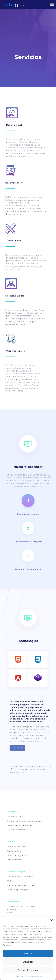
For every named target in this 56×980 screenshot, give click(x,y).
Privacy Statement (34, 976)
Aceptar (28, 954)
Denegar (28, 962)
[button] (52, 920)
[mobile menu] (52, 5)
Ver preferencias (28, 970)
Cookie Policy (19, 976)
